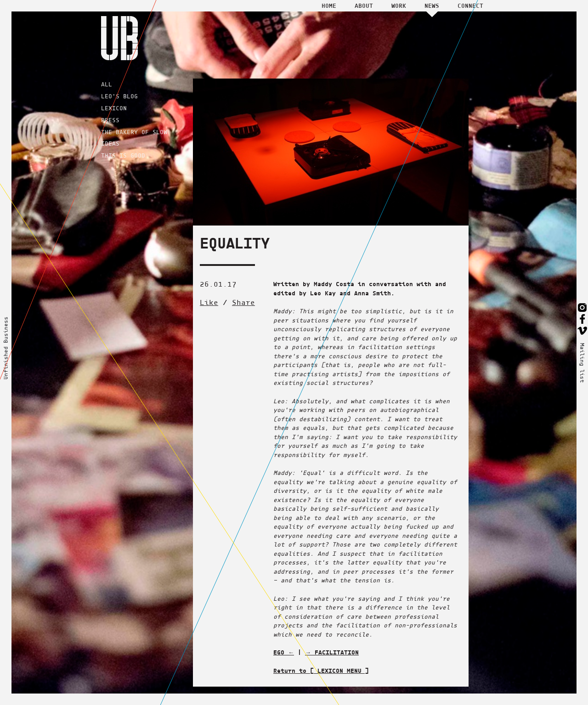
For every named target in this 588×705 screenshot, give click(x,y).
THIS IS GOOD (123, 155)
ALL (107, 84)
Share (243, 302)
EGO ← (284, 652)
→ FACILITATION (332, 652)
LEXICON (114, 108)
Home (329, 6)
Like (209, 302)
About (364, 6)
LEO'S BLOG (119, 96)
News (432, 6)
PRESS (110, 120)
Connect (470, 6)
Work (399, 6)
